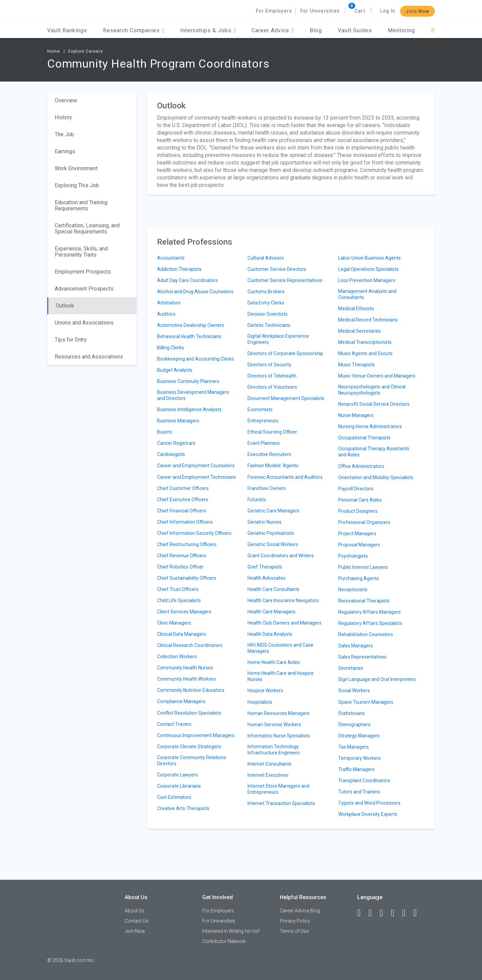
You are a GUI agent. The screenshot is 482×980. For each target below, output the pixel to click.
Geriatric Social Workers (273, 544)
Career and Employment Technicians (196, 477)
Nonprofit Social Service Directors (374, 404)
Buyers (165, 432)
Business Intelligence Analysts (189, 409)
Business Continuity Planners (188, 381)
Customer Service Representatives (285, 280)
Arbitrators (169, 303)
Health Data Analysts (270, 634)
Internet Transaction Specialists (281, 803)
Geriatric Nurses (264, 522)
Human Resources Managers (279, 713)
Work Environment (76, 168)
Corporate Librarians (179, 786)
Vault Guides (355, 30)
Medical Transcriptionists (365, 342)
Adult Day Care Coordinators (187, 280)
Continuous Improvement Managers (196, 735)
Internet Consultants (269, 764)
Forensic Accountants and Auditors (285, 477)
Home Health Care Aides (274, 662)
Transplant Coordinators (364, 781)
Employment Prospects (83, 272)
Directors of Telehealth (272, 376)
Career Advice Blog (300, 911)
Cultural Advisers (266, 258)
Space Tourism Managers (366, 702)
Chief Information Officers (185, 522)
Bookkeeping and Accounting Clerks (195, 359)
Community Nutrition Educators (191, 690)
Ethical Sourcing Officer (272, 432)
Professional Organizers (364, 522)
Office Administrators (361, 466)
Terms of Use (294, 931)
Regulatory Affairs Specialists (370, 623)
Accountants (171, 258)
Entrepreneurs (263, 421)
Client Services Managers (184, 612)
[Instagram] (396, 913)
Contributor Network (224, 941)
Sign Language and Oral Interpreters (377, 679)
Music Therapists (357, 365)
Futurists (257, 500)
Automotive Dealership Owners (191, 325)
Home (54, 51)
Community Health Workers (186, 679)
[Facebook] (362, 913)
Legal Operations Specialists (368, 269)
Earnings (65, 151)
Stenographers (354, 724)
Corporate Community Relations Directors (192, 760)
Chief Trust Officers (178, 589)
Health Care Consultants (273, 589)
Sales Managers (356, 646)
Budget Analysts (175, 370)
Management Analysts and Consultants (367, 294)
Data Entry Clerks (266, 303)
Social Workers (354, 690)
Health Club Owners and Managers (285, 623)
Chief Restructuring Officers (187, 544)
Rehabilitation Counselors (366, 634)
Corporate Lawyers (177, 775)
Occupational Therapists (364, 438)
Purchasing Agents (359, 578)
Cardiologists (171, 454)
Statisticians (351, 713)
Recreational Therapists (364, 601)
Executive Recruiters (269, 454)
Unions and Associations (84, 323)
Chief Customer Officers (183, 488)
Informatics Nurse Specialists (279, 736)
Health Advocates (266, 578)
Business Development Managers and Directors (193, 395)
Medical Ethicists (356, 309)
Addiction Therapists (179, 269)
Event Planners (264, 443)
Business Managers (178, 421)
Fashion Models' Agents (273, 466)
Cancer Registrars (176, 443)
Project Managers (357, 533)
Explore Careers (86, 51)
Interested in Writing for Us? (231, 931)
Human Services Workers (274, 724)
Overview (66, 100)
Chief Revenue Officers (182, 556)
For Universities (320, 11)
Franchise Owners (267, 488)
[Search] (433, 30)
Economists (260, 409)
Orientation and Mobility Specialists (376, 477)
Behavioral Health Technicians (189, 336)
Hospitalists (260, 702)
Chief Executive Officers (183, 500)
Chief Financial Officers (182, 511)
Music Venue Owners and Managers (377, 376)
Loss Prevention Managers (367, 280)
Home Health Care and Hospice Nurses (281, 676)
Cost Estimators (174, 797)
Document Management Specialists (286, 398)
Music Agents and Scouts (365, 353)
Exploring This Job (77, 185)
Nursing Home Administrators (370, 426)
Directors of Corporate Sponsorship (285, 353)
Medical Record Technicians (368, 320)
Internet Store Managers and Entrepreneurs (278, 789)
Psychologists (353, 556)
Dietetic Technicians (269, 325)
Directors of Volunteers (272, 387)
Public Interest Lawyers (363, 567)
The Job (64, 134)
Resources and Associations (89, 357)
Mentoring (401, 30)
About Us (135, 911)
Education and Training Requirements (81, 205)
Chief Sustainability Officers (187, 578)
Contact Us (137, 921)
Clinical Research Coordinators (190, 645)
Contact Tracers (174, 724)
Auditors (166, 314)
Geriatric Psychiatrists (271, 533)
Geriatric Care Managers (273, 511)
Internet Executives (268, 775)
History (63, 117)
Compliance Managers (181, 701)
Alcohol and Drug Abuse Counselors (195, 292)
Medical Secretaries (359, 331)
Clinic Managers (174, 623)
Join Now (417, 11)
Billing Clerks (170, 348)
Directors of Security (269, 365)
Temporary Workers (359, 758)
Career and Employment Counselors (196, 466)
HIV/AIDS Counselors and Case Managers (280, 648)
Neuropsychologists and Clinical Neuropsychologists (372, 390)
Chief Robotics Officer (180, 567)
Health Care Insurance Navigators (283, 600)
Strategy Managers (359, 736)
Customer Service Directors (277, 269)
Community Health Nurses (185, 668)
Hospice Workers (265, 690)
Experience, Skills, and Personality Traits (81, 252)
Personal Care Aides (360, 500)
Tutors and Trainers (359, 792)
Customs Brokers (266, 292)
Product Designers (358, 511)
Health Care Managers (271, 612)
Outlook (65, 306)
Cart (360, 11)
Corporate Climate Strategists (189, 747)
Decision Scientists (268, 314)
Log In (388, 11)
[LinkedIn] (373, 913)
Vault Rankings (67, 30)
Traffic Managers (356, 769)
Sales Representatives (362, 657)
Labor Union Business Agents (369, 258)
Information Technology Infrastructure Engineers (274, 750)
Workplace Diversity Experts (368, 814)
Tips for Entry (71, 340)
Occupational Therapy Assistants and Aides (374, 452)
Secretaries (351, 668)
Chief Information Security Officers (194, 533)
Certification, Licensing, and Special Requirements (87, 229)
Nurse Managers (356, 415)
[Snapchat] (418, 913)
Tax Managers (354, 747)
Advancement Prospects (84, 289)
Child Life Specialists (179, 600)
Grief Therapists (265, 567)
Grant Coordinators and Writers (281, 556)
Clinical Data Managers (182, 634)
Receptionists (353, 590)
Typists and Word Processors (369, 803)
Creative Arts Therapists (183, 808)
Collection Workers (177, 657)
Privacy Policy (295, 921)
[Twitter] (384, 913)
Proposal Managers (359, 545)
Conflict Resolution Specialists (189, 713)
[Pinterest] (407, 913)
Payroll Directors (356, 489)
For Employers (274, 11)
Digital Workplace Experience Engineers (278, 339)
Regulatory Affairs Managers (369, 612)
